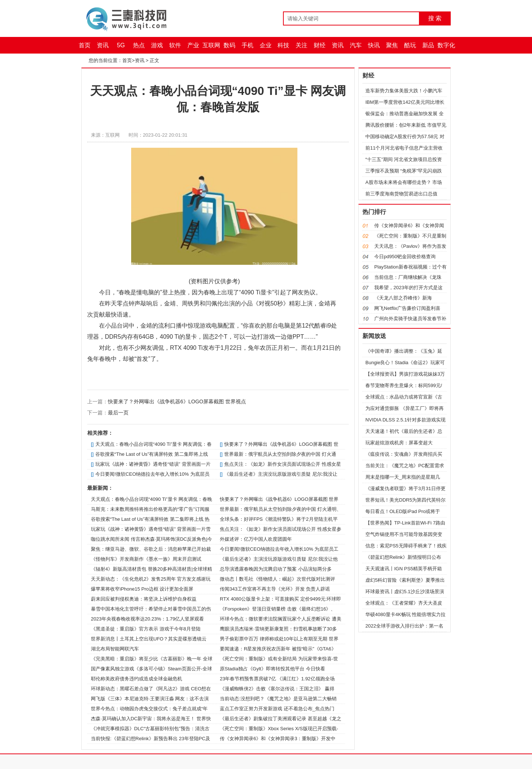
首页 (85, 45)
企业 (266, 45)
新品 (428, 45)
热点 (139, 45)
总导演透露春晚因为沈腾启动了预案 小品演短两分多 (276, 569)
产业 (193, 45)
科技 (283, 45)
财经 (320, 45)
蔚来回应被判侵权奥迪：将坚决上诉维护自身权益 (144, 599)
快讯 (374, 45)
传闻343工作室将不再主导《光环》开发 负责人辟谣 (275, 589)
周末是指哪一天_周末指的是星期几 (403, 477)
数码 (229, 45)
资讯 (103, 45)
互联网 (211, 45)
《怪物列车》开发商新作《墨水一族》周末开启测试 (146, 559)
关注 (301, 45)
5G (121, 45)
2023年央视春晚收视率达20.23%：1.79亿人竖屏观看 (147, 619)
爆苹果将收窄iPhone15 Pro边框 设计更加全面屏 (142, 589)
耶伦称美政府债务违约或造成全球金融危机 (137, 679)
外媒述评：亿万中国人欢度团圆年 (256, 539)
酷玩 (410, 45)
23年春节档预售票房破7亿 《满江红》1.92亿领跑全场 (277, 679)
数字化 (446, 45)
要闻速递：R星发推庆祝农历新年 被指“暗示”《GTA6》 (278, 649)
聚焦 (392, 45)
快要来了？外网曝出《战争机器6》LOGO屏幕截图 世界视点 (177, 401)
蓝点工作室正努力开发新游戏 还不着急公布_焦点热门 (277, 709)
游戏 (157, 45)
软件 (175, 45)
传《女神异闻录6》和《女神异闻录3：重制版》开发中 (278, 739)
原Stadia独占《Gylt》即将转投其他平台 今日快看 (272, 669)
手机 (248, 45)
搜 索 (435, 18)
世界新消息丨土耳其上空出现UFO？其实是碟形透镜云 (149, 639)
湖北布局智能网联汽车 (115, 649)
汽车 (356, 45)
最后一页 (118, 413)
